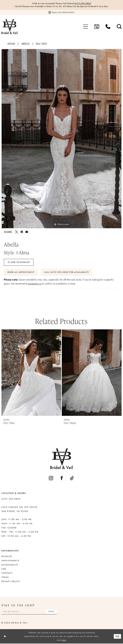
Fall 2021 (42, 44)
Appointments (10, 561)
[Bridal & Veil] (9, 27)
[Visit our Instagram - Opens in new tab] (51, 478)
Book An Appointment (21, 272)
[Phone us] (108, 27)
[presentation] (31, 373)
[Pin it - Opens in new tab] (22, 232)
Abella (26, 44)
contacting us (35, 284)
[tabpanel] (61, 139)
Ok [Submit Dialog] (118, 637)
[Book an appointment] (61, 13)
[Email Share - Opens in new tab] (27, 232)
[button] (86, 27)
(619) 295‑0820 (83, 4)
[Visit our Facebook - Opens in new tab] (62, 478)
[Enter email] (29, 612)
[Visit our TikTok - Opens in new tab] (72, 478)
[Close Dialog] (5, 637)
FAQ (4, 569)
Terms (5, 578)
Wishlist (7, 557)
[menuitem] (86, 27)
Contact (7, 573)
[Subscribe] (52, 612)
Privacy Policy (11, 582)
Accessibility (10, 565)
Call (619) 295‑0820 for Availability (67, 272)
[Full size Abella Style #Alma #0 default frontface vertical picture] (61, 139)
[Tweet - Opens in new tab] (16, 232)
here (64, 640)
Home (11, 44)
